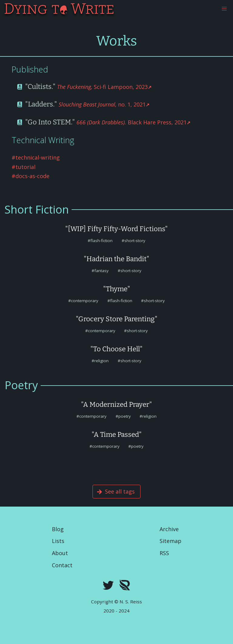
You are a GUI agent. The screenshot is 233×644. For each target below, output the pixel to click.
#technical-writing (36, 157)
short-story (135, 241)
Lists (58, 541)
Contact (62, 565)
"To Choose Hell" (116, 349)
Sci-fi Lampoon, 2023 (102, 87)
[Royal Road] (125, 586)
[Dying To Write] (4, 9)
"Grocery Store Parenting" (117, 319)
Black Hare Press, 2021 (132, 122)
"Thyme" (117, 289)
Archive (169, 529)
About (60, 553)
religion (101, 361)
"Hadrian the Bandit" (116, 259)
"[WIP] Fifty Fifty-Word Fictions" (116, 229)
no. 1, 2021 (102, 104)
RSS (164, 553)
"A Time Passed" (117, 435)
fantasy (101, 271)
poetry (125, 416)
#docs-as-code (30, 176)
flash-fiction (101, 241)
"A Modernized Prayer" (116, 405)
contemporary (85, 301)
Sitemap (171, 541)
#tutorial (24, 167)
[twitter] (108, 586)
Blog (58, 529)
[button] (224, 9)
